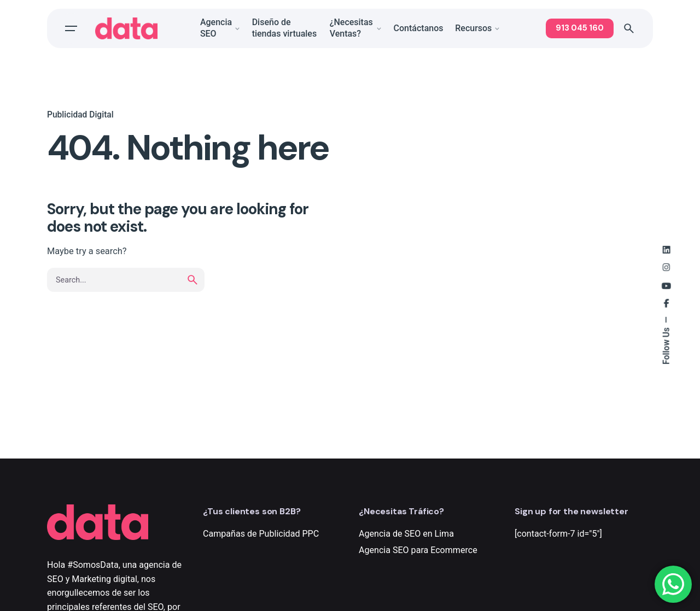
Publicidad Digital (80, 115)
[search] (192, 280)
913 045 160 (580, 28)
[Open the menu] (71, 28)
